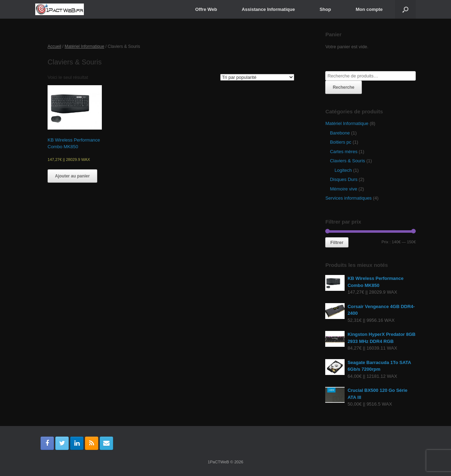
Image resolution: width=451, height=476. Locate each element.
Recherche (343, 87)
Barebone (340, 133)
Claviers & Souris (347, 161)
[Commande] (257, 77)
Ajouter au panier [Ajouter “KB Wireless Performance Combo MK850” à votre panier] (72, 176)
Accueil (54, 46)
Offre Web (206, 9)
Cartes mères (344, 152)
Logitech (343, 170)
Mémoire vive (343, 189)
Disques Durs (344, 179)
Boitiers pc (341, 142)
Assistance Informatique (268, 9)
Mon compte (369, 9)
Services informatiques (348, 198)
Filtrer (337, 242)
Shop (325, 9)
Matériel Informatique (85, 46)
